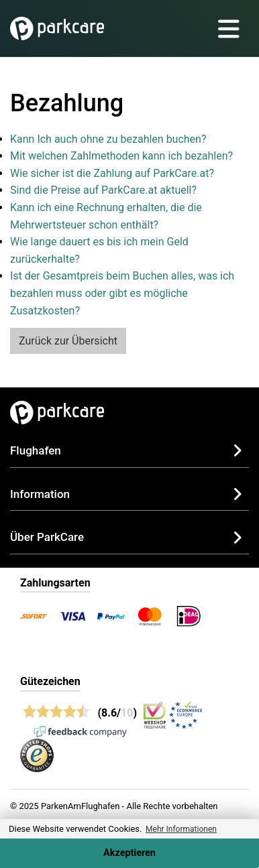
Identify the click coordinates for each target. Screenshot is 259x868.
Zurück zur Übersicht (68, 341)
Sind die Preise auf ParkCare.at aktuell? (103, 190)
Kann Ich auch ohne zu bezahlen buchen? (108, 139)
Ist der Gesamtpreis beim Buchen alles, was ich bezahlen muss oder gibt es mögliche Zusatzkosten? (122, 293)
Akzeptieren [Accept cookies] (129, 853)
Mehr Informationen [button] (181, 829)
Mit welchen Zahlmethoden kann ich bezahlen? (121, 156)
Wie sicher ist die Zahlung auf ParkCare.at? (112, 173)
